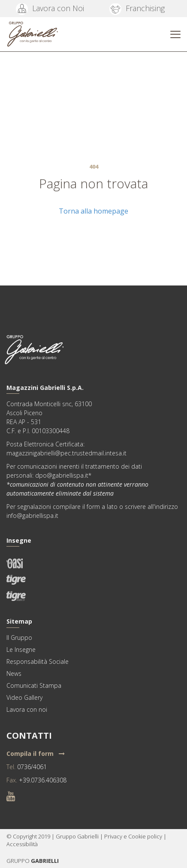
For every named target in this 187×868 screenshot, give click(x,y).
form (93, 507)
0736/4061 (32, 767)
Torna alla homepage (93, 211)
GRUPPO (19, 861)
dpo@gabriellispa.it (62, 475)
